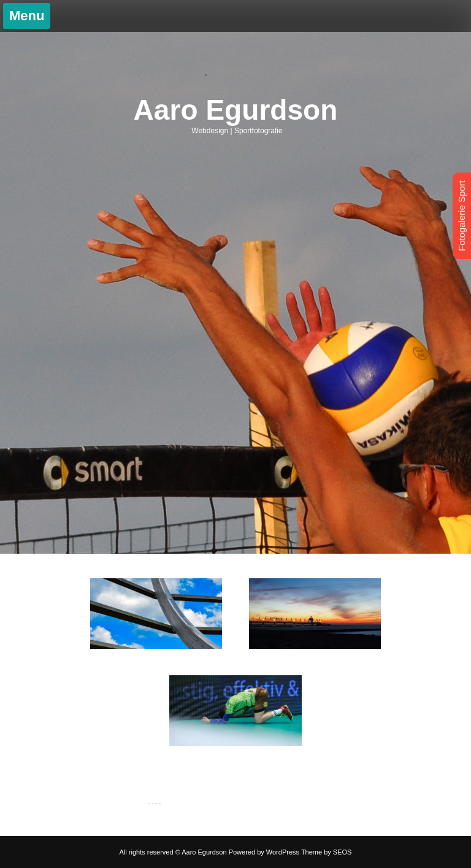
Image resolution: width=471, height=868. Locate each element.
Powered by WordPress (264, 852)
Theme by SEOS (327, 852)
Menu (27, 16)
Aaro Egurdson (236, 110)
